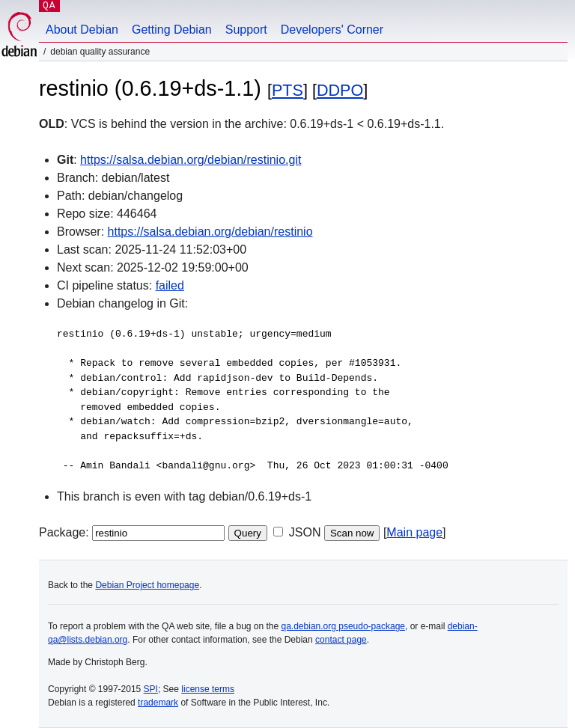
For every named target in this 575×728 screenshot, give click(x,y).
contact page (341, 640)
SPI (151, 689)
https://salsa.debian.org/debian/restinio (210, 232)
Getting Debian (172, 30)
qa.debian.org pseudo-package (343, 626)
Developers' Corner (332, 30)
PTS (287, 90)
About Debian (82, 30)
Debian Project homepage (147, 585)
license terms (208, 689)
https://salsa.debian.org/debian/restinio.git (191, 160)
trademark (158, 703)
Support (246, 30)
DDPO (340, 90)
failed (170, 285)
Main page (414, 532)
